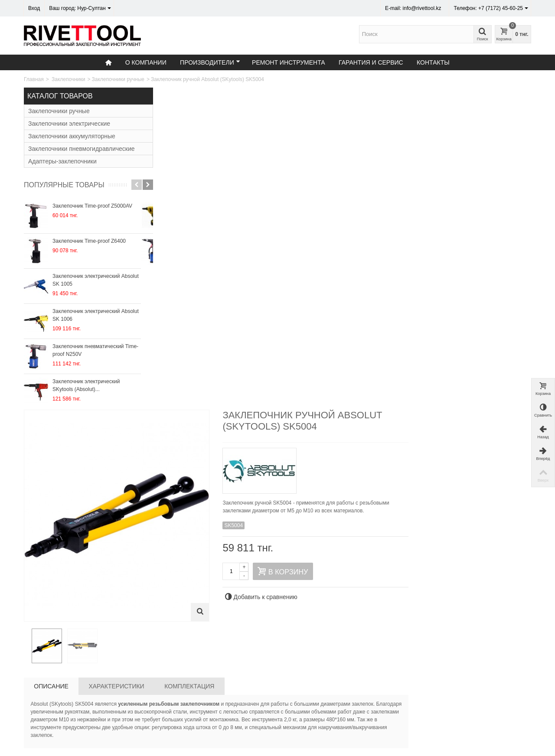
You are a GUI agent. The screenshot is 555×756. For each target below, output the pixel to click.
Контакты (433, 62)
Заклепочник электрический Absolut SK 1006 (96, 315)
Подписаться (500, 720)
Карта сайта (301, 706)
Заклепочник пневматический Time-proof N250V (95, 350)
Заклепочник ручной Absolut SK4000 (192, 546)
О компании (146, 62)
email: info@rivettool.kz (54, 715)
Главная (34, 79)
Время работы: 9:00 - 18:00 (59, 723)
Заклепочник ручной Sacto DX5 (493, 546)
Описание (181, 361)
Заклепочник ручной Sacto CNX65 (418, 546)
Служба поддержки (310, 715)
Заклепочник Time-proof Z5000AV (92, 206)
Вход (34, 8)
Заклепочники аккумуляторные (72, 136)
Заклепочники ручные (118, 79)
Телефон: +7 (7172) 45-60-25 (491, 8)
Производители (210, 62)
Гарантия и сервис (371, 62)
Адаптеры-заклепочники (62, 161)
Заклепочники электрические (69, 124)
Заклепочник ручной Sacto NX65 (343, 546)
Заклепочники (68, 79)
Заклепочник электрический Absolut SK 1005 (96, 280)
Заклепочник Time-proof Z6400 (89, 241)
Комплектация (319, 361)
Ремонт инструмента (289, 62)
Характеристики (246, 361)
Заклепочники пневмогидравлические (82, 149)
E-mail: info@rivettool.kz (413, 8)
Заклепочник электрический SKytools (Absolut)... (86, 385)
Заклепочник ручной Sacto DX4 (267, 546)
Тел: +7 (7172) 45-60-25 (55, 706)
